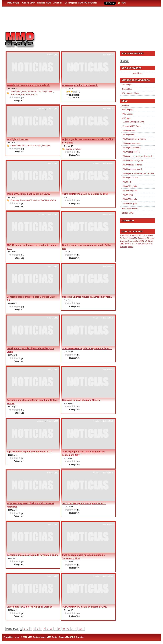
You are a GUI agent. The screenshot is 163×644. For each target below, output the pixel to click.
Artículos (58, 3)
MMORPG (26, 95)
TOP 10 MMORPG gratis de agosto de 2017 (85, 607)
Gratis (29, 146)
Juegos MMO (28, 3)
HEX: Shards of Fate (130, 93)
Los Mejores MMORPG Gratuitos (81, 3)
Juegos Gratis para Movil (134, 122)
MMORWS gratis (130, 204)
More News (137, 73)
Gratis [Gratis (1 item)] (122, 241)
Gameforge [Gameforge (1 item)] (142, 238)
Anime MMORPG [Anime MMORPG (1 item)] (136, 235)
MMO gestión (129, 135)
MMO (51, 92)
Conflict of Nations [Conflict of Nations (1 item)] (127, 238)
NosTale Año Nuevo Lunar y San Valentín (28, 85)
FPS (24, 146)
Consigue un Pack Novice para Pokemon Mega (87, 297)
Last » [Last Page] (81, 629)
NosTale (35, 95)
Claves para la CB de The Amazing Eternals (30, 607)
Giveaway (15, 200)
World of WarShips (41, 200)
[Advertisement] (100, 38)
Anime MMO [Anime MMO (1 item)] (125, 235)
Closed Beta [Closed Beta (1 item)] (148, 235)
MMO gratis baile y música (134, 139)
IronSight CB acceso (18, 139)
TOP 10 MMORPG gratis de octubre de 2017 (85, 194)
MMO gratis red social (132, 169)
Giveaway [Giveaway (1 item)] (151, 238)
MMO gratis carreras (132, 143)
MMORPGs (128, 195)
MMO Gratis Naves (130, 209)
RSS (124, 3)
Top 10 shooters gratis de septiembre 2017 (29, 452)
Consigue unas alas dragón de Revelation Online (33, 555)
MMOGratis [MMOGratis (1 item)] (149, 241)
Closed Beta (16, 146)
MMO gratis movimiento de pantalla (138, 156)
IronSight (46, 146)
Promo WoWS (26, 200)
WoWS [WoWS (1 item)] (130, 247)
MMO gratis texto (130, 178)
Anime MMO (16, 92)
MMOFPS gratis (130, 186)
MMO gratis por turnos (133, 165)
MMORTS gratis (130, 199)
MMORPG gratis (130, 191)
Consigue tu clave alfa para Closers (81, 400)
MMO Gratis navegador (133, 161)
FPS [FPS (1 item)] (136, 238)
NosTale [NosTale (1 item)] (131, 244)
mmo (17, 637)
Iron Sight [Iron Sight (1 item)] (129, 241)
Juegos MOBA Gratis (132, 126)
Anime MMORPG (30, 92)
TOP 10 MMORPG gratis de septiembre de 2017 (87, 348)
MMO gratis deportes (132, 148)
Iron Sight (37, 146)
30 (64, 629)
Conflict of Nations (74, 149)
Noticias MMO (44, 3)
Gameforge (43, 92)
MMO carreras (129, 130)
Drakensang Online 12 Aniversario (80, 85)
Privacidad (8, 637)
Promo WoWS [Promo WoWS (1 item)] (140, 244)
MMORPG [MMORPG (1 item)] (124, 244)
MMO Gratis (13, 3)
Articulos (41, 109)
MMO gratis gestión (131, 152)
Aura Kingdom (128, 85)
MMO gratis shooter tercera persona (138, 173)
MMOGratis (15, 95)
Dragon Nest (127, 89)
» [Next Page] (76, 629)
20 (59, 629)
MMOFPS (127, 182)
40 (68, 629)
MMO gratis (126, 118)
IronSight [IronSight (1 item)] (136, 241)
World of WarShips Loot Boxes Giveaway (28, 194)
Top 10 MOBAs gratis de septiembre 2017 (84, 503)
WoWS (53, 200)
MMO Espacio (127, 114)
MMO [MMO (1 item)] (142, 241)
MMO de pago (128, 110)
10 (51, 629)
